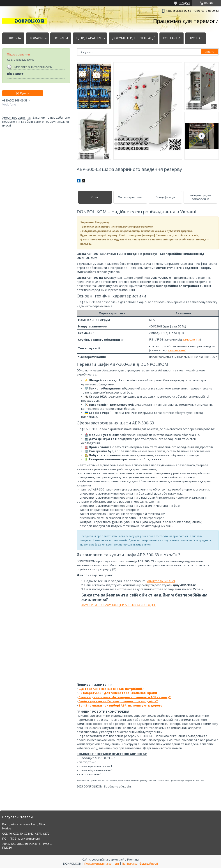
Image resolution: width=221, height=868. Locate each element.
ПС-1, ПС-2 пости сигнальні (21, 838)
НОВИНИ (61, 38)
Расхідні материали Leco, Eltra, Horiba (24, 826)
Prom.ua (133, 859)
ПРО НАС (196, 38)
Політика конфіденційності (140, 864)
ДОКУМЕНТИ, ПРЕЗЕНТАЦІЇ (133, 38)
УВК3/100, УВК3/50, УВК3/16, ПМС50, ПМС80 (27, 846)
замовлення (191, 339)
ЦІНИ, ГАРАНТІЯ (89, 38)
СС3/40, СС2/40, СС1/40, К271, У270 (26, 833)
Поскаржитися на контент (102, 864)
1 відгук (185, 3)
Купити (25, 93)
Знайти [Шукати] (209, 52)
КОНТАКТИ (172, 38)
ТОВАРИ (36, 38)
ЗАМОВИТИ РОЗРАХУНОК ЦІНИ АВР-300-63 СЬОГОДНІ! (118, 605)
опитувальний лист (161, 581)
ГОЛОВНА (13, 38)
